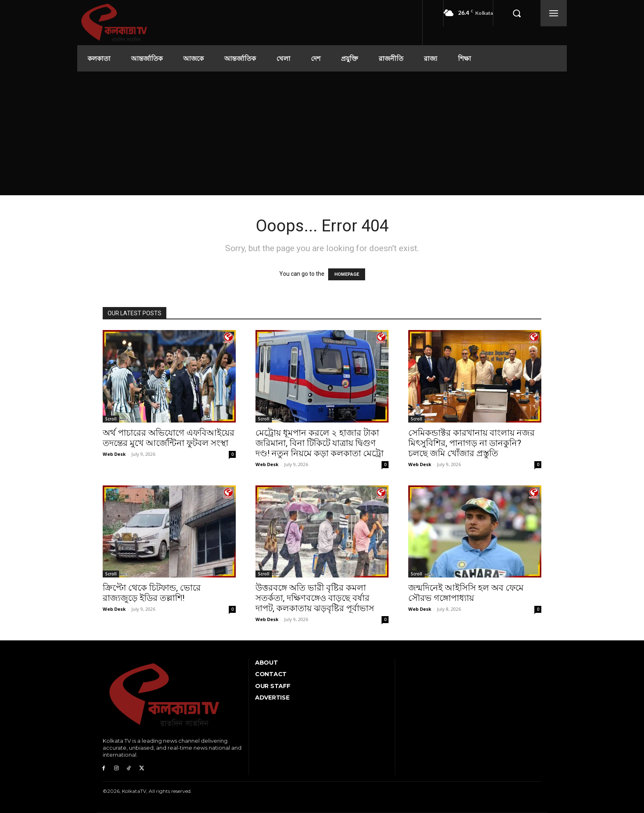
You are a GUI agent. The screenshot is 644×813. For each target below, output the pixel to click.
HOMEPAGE (347, 274)
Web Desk (114, 454)
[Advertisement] (322, 133)
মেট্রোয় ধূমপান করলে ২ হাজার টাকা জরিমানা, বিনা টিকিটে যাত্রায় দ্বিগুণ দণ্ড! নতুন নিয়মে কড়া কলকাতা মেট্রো (320, 443)
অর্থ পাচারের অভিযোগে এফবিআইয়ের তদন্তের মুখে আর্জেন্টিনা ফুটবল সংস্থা (169, 438)
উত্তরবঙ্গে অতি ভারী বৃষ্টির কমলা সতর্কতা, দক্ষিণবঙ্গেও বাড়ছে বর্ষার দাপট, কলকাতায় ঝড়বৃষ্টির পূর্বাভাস (315, 598)
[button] (517, 13)
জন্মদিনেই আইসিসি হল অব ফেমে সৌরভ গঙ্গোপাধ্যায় (466, 593)
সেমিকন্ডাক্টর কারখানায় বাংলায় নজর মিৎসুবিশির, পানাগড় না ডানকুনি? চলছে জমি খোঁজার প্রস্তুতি (471, 443)
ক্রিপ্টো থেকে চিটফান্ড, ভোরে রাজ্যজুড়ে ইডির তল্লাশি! (152, 593)
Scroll (111, 419)
